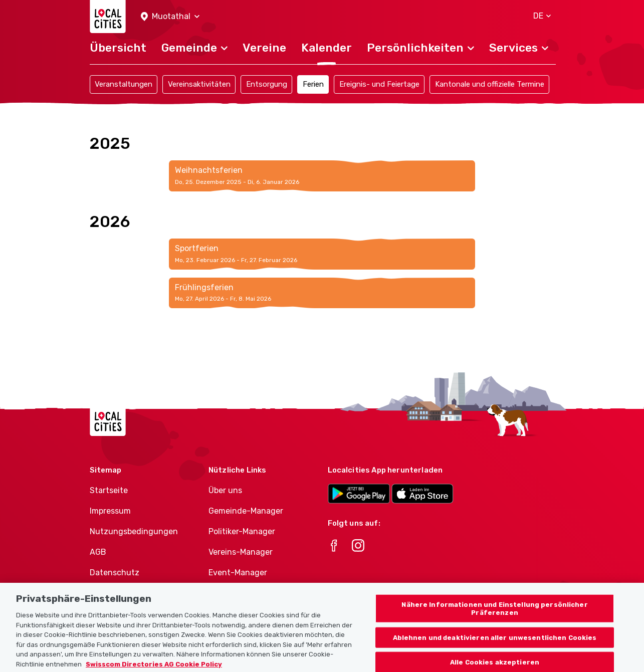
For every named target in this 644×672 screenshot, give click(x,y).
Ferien (313, 84)
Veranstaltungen (124, 84)
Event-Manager (238, 573)
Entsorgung (267, 84)
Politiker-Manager (242, 531)
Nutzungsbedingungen (134, 531)
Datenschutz (115, 573)
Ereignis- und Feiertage (379, 84)
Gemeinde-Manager (246, 511)
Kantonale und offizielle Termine (490, 84)
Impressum (110, 511)
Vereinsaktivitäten (199, 84)
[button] (170, 17)
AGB (98, 552)
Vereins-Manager (241, 552)
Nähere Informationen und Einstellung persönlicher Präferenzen (494, 616)
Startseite (109, 490)
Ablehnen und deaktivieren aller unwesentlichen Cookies (495, 645)
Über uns (225, 490)
